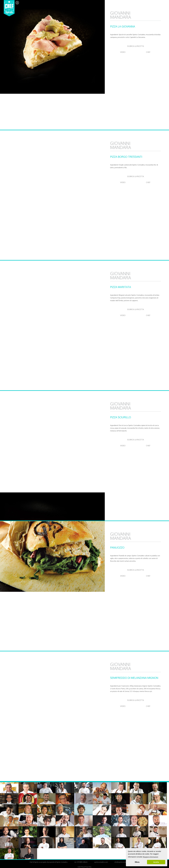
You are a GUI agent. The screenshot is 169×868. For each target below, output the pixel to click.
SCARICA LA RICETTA (136, 46)
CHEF (148, 52)
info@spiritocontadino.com (123, 862)
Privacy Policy (88, 867)
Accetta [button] (156, 862)
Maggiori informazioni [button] (150, 857)
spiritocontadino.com (101, 862)
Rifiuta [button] (137, 862)
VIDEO (123, 52)
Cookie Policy (81, 867)
